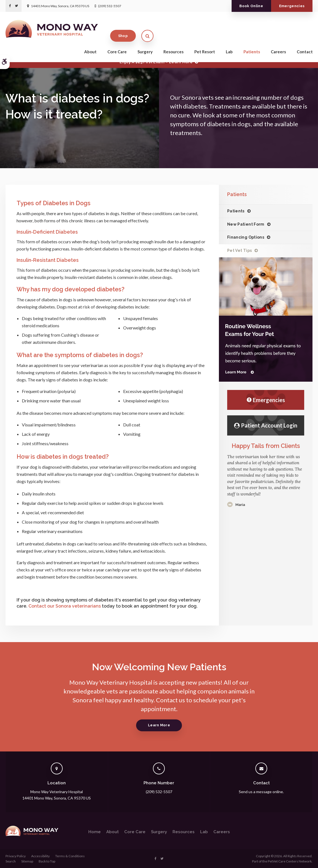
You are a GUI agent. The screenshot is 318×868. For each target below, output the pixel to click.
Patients (252, 42)
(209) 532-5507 (110, 6)
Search (11, 861)
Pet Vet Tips (239, 250)
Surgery (145, 42)
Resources (173, 42)
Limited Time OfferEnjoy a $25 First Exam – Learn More (156, 59)
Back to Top (47, 861)
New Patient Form (246, 224)
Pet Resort (205, 42)
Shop (282, 26)
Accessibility (40, 856)
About (90, 42)
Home (95, 832)
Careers (278, 42)
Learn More (159, 725)
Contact (305, 42)
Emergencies (292, 6)
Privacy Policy (16, 856)
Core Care (117, 42)
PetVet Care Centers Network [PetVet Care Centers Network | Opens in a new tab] (290, 861)
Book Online (251, 6)
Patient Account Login (266, 425)
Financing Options (246, 237)
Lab (229, 42)
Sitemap (27, 861)
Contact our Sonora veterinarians (65, 606)
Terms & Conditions (70, 856)
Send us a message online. (261, 792)
